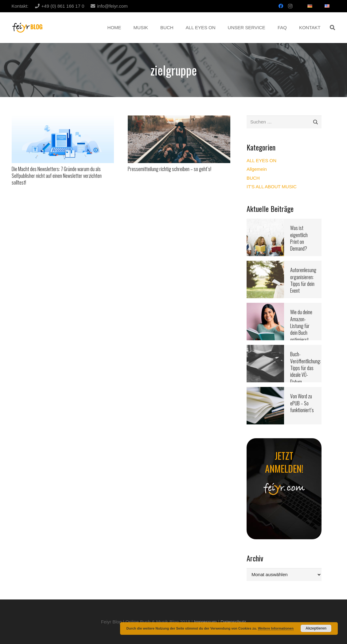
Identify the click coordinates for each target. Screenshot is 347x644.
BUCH (253, 178)
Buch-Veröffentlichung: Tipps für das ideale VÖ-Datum (306, 368)
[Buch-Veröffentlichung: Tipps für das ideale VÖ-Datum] (265, 349)
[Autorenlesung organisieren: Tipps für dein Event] (265, 265)
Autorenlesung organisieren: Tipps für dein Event (303, 280)
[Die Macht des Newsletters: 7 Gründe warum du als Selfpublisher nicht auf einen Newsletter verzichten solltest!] (63, 119)
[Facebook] (281, 6)
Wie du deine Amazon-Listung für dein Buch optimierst (301, 326)
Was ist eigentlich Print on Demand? (299, 238)
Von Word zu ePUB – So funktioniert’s (302, 403)
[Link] (27, 28)
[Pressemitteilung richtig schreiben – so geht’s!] (179, 119)
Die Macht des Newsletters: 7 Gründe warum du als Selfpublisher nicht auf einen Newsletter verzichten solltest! (57, 176)
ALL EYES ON (261, 160)
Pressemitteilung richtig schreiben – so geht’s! (170, 169)
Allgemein (257, 169)
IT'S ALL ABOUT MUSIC (272, 187)
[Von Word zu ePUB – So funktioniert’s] (265, 391)
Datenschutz (233, 622)
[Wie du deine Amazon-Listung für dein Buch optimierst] (265, 307)
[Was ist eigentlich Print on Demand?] (265, 222)
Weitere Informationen (276, 628)
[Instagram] (290, 6)
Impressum (205, 622)
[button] (332, 28)
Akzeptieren (316, 628)
